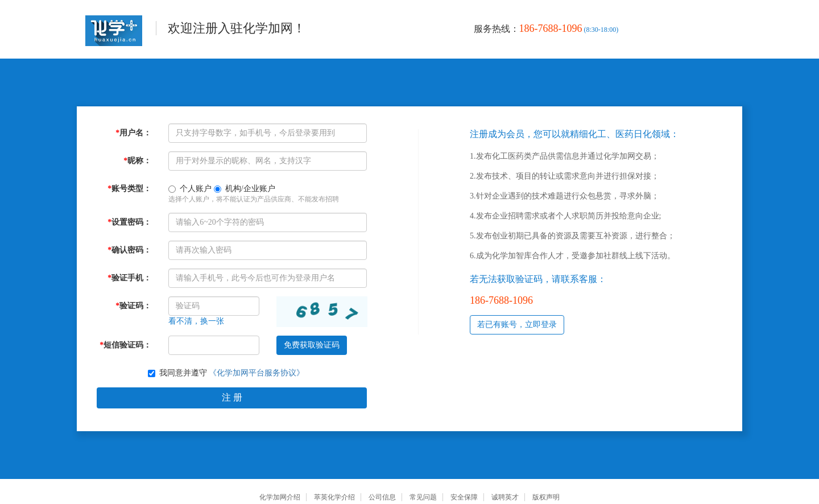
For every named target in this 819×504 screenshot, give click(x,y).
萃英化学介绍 (334, 497)
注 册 (232, 397)
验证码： (133, 306)
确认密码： (129, 250)
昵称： (137, 161)
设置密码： (129, 222)
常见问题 (423, 497)
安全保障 (464, 497)
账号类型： (129, 189)
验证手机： (129, 278)
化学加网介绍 (280, 497)
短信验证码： (125, 345)
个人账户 (190, 189)
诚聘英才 (505, 497)
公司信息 (382, 497)
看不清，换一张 (196, 321)
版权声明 (546, 497)
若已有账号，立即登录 (517, 325)
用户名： (133, 133)
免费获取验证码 (312, 345)
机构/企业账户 (245, 189)
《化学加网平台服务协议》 (257, 373)
